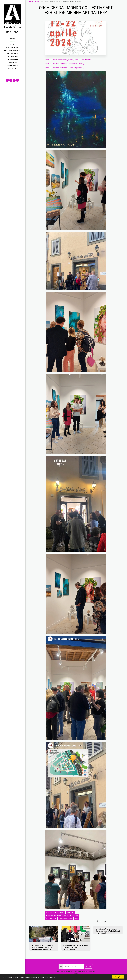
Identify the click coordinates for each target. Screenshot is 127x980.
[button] (7, 80)
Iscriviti (89, 966)
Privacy (75, 974)
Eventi (37, 2)
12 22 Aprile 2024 (51, 919)
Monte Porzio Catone (66, 919)
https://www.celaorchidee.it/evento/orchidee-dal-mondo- (68, 60)
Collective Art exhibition (71, 916)
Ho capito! (118, 977)
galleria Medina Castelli (53, 916)
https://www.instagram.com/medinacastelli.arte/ (65, 64)
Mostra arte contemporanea (55, 912)
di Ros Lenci (70, 912)
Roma (77, 919)
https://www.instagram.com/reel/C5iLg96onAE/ (65, 68)
